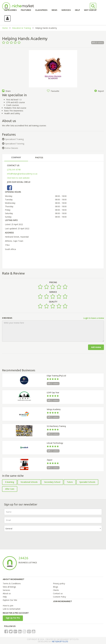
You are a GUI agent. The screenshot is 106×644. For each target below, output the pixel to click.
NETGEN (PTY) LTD (60, 642)
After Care (10, 489)
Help (5, 597)
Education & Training (21, 28)
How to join (8, 606)
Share (6, 91)
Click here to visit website (18, 178)
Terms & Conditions (12, 583)
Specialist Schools (87, 482)
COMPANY (16, 157)
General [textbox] (9, 529)
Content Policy (59, 597)
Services (6, 590)
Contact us (58, 593)
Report (99, 91)
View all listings (9, 587)
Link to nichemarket (12, 609)
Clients (56, 590)
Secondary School (52, 482)
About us (7, 593)
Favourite (53, 91)
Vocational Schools (29, 482)
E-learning (10, 482)
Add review (96, 347)
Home (5, 28)
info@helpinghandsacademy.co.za (22, 174)
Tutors (70, 482)
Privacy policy (59, 583)
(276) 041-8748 (14, 170)
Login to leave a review (94, 318)
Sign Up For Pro (13, 618)
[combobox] (53, 528)
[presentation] (25, 539)
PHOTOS (39, 158)
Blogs (56, 587)
